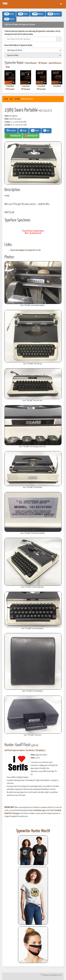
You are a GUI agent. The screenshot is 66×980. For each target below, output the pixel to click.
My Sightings (40, 750)
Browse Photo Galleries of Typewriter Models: (19, 45)
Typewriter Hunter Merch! (33, 831)
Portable (17, 99)
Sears (11, 99)
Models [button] (23, 14)
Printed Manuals (31, 63)
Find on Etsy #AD (31, 136)
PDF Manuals (43, 63)
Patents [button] (9, 19)
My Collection (30, 750)
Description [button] (11, 130)
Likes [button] (46, 130)
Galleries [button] (38, 14)
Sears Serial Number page (37, 810)
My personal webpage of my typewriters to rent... (26, 250)
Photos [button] (35, 130)
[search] (33, 50)
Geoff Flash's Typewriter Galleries (15, 750)
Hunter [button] (23, 130)
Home (6, 99)
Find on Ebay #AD (13, 136)
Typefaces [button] (54, 14)
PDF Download (10, 89)
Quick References (55, 63)
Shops (8, 67)
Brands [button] (9, 14)
